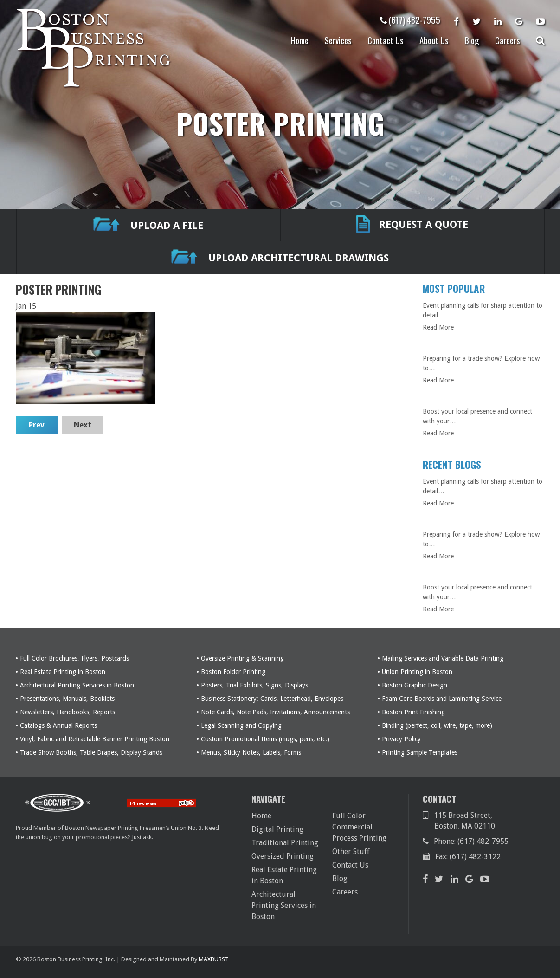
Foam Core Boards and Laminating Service (442, 699)
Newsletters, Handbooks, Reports (68, 712)
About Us (434, 40)
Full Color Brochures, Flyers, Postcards (74, 658)
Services (338, 40)
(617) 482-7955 (410, 19)
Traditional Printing (285, 843)
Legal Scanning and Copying (241, 725)
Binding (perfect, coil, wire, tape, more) (437, 725)
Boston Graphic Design (415, 685)
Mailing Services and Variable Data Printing (443, 658)
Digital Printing (277, 829)
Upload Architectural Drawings (280, 258)
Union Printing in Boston (417, 672)
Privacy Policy (401, 739)
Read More (438, 327)
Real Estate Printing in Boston (63, 672)
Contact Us (386, 40)
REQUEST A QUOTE (412, 225)
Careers (508, 40)
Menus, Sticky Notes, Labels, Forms (251, 752)
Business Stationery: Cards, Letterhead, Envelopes (272, 699)
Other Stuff (351, 852)
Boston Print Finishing (413, 712)
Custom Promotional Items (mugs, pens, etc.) (265, 739)
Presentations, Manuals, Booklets (67, 699)
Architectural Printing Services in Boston (77, 685)
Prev (37, 425)
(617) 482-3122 (475, 857)
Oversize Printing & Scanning (242, 658)
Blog (472, 40)
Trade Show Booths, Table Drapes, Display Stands (91, 752)
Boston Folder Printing (233, 672)
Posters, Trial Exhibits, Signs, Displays (254, 685)
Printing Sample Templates (420, 752)
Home (300, 40)
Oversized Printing (283, 856)
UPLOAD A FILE (148, 225)
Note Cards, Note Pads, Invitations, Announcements (275, 712)
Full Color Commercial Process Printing (359, 827)
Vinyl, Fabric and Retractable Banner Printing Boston (95, 739)
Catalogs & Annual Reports (58, 725)
